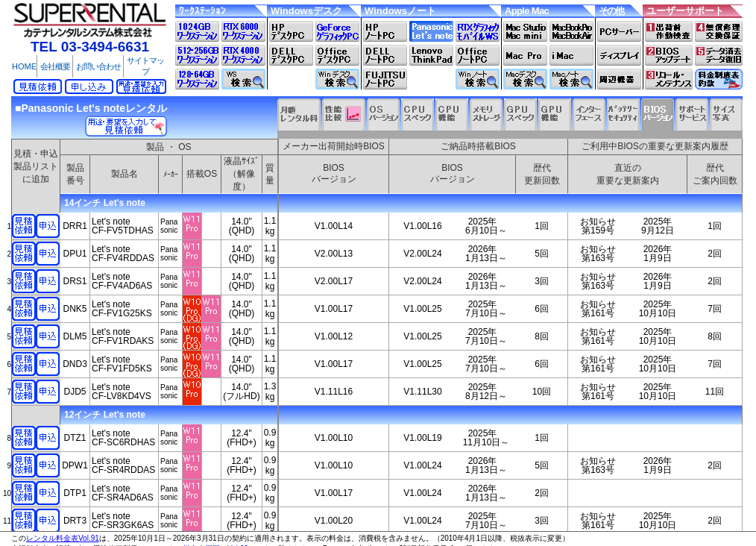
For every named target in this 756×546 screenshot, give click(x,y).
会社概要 (55, 66)
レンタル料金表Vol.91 (63, 538)
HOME (24, 66)
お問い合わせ (98, 66)
